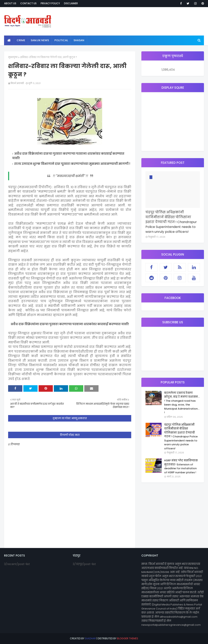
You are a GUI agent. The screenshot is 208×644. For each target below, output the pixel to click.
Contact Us (28, 3)
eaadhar (90, 638)
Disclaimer (71, 3)
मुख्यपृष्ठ (13, 57)
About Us (10, 3)
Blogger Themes (128, 638)
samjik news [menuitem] (40, 40)
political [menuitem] (61, 40)
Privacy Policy (50, 3)
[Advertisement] (173, 122)
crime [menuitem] (21, 40)
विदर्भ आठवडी (17, 83)
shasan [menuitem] (79, 40)
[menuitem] (9, 40)
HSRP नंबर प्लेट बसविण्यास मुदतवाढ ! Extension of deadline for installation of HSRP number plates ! (181, 466)
